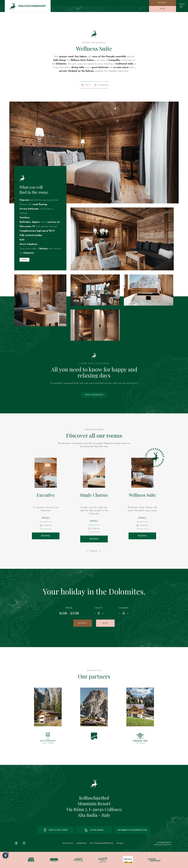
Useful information (94, 395)
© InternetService (164, 843)
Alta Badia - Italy (94, 815)
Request (163, 3)
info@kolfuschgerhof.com (132, 830)
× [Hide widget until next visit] (8, 853)
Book (163, 9)
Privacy (120, 843)
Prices (24, 260)
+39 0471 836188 (94, 830)
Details (46, 518)
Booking (46, 536)
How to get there (56, 830)
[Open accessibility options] (5, 855)
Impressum (81, 843)
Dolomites (68, 843)
